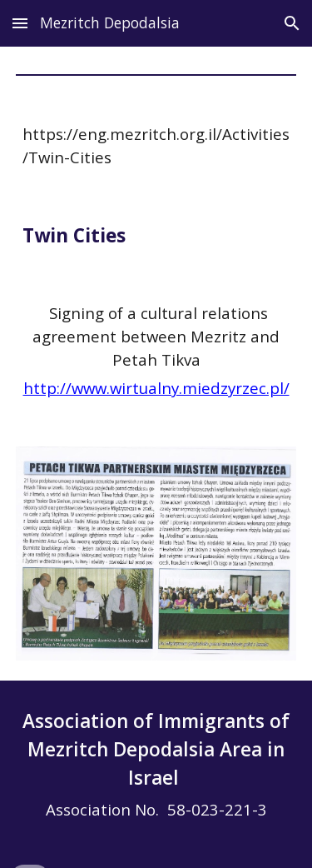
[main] (156, 146)
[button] (20, 23)
